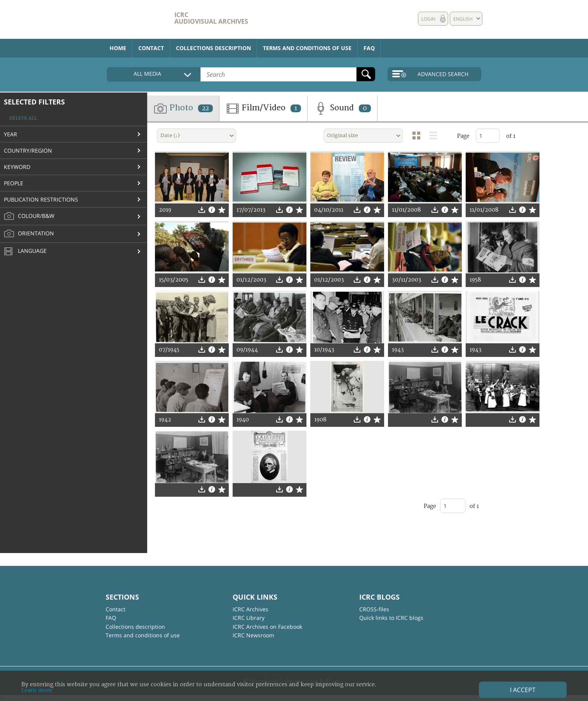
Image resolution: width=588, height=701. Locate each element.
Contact (151, 48)
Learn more (37, 690)
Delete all (23, 118)
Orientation (29, 234)
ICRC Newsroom (253, 635)
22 (205, 108)
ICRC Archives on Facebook (267, 627)
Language (25, 252)
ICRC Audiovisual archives (211, 18)
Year (10, 134)
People (14, 183)
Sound (342, 108)
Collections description (213, 48)
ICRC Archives (251, 609)
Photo (183, 108)
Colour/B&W (29, 216)
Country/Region (28, 150)
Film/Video (263, 108)
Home (118, 48)
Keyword (17, 167)
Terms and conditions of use (307, 48)
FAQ (369, 48)
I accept (523, 690)
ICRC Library (249, 618)
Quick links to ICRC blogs (391, 618)
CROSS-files (374, 609)
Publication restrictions (41, 199)
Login (428, 19)
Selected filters (34, 102)
